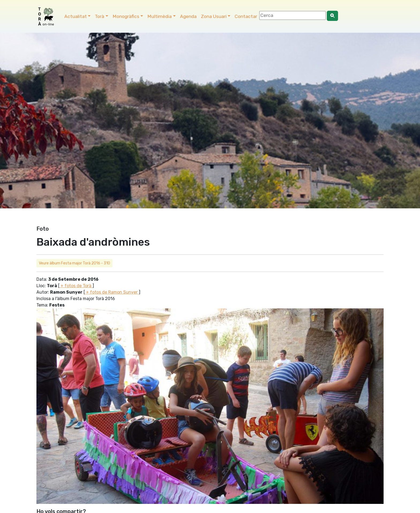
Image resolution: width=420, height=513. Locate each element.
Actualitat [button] (76, 16)
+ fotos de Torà (76, 286)
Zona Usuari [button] (214, 16)
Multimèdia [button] (160, 16)
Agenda (188, 16)
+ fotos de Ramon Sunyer (112, 292)
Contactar (246, 16)
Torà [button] (100, 16)
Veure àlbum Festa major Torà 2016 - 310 (74, 263)
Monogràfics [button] (126, 16)
